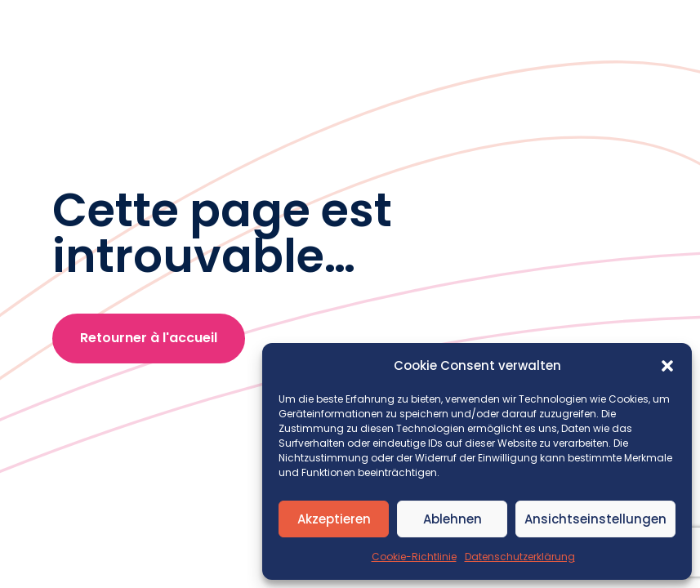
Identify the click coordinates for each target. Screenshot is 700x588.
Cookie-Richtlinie (414, 557)
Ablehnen (453, 519)
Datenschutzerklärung (520, 557)
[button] (667, 366)
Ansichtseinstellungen (595, 519)
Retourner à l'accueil (149, 338)
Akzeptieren (334, 519)
